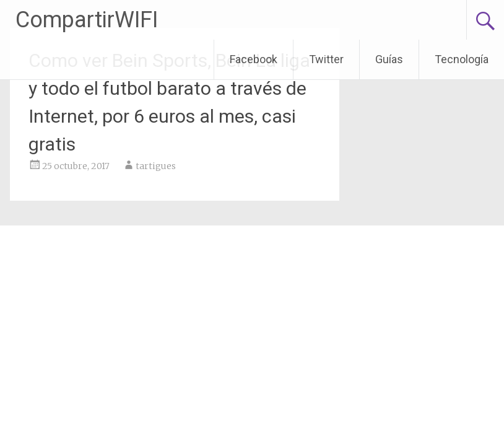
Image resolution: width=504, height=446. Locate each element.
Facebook (254, 59)
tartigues (156, 166)
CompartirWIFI (87, 20)
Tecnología (462, 59)
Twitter (326, 59)
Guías (389, 59)
